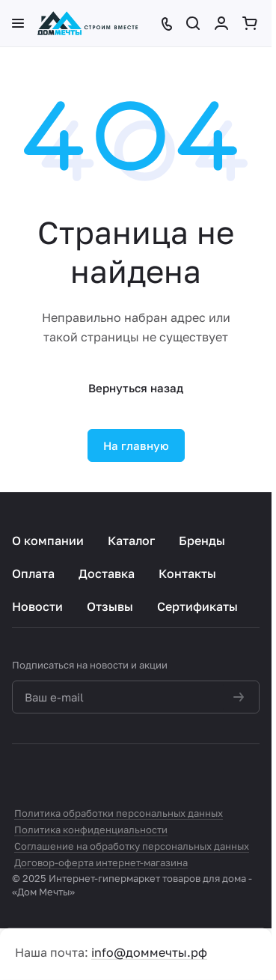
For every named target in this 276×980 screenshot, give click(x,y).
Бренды (202, 541)
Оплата (33, 573)
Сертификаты (197, 606)
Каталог (131, 541)
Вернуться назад (136, 388)
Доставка (107, 573)
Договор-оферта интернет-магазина (101, 862)
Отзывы (110, 606)
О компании (48, 541)
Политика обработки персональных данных (119, 813)
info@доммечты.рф (149, 952)
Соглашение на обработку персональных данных (132, 846)
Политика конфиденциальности (91, 830)
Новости (37, 606)
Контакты (187, 573)
